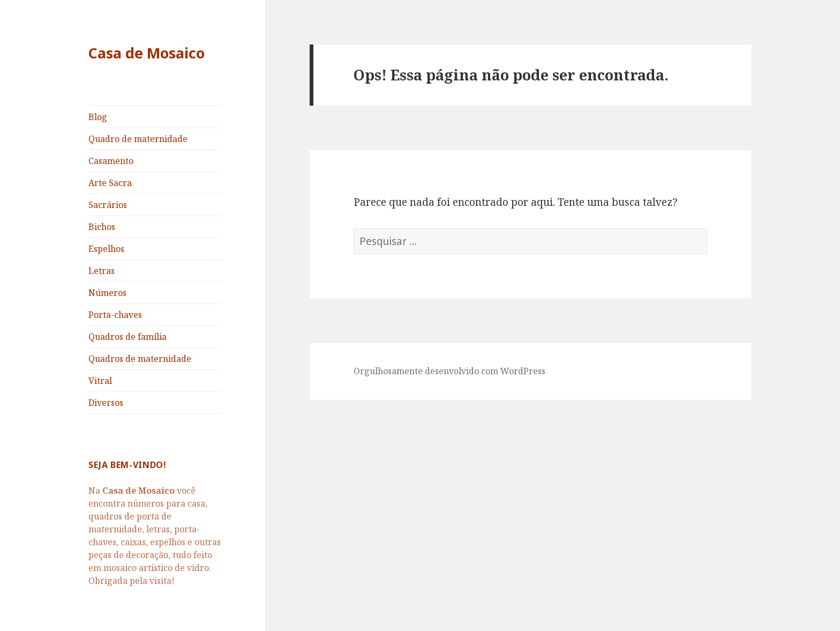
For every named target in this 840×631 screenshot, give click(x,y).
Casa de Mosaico (147, 53)
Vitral (100, 381)
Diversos (106, 403)
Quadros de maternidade (140, 359)
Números (107, 293)
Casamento (111, 161)
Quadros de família (127, 337)
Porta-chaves (115, 315)
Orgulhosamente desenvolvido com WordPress (449, 371)
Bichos (102, 227)
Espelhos (106, 249)
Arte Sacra (110, 183)
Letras (102, 271)
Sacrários (108, 205)
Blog (98, 117)
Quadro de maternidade (138, 139)
